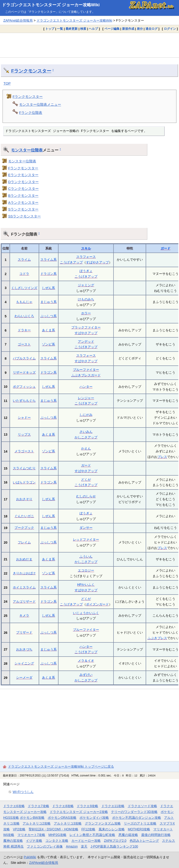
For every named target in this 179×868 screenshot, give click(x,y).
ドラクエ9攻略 (87, 806)
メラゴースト (24, 451)
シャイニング (24, 663)
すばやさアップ (97, 262)
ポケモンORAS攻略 (62, 818)
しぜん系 (48, 288)
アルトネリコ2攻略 (37, 823)
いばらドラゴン (24, 482)
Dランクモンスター (23, 182)
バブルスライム (24, 358)
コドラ (24, 274)
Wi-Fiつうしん (23, 792)
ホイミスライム (24, 587)
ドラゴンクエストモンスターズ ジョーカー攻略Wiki (51, 5)
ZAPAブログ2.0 (115, 841)
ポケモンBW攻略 (32, 818)
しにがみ (86, 415)
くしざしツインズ (24, 288)
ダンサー (86, 528)
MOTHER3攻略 (139, 829)
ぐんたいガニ (24, 516)
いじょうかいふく (86, 613)
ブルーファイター (86, 370)
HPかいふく (86, 585)
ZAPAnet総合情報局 (18, 20)
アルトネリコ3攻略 (68, 823)
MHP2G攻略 (57, 835)
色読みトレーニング (144, 841)
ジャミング (86, 285)
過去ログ (151, 29)
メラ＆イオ (86, 661)
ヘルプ (93, 29)
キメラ (24, 615)
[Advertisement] (89, 45)
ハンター (86, 387)
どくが (86, 480)
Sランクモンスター (23, 209)
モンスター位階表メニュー (40, 104)
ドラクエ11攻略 (113, 806)
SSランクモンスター (24, 216)
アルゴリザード (24, 602)
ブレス (162, 457)
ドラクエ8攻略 (63, 806)
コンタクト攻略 (57, 841)
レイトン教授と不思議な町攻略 (92, 835)
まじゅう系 (48, 302)
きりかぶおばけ (24, 573)
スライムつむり (24, 468)
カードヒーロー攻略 (86, 841)
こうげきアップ (71, 262)
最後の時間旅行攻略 (156, 835)
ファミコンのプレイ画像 (45, 846)
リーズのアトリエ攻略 (140, 823)
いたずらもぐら (24, 401)
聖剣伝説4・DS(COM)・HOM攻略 (53, 829)
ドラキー (24, 330)
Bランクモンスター (23, 196)
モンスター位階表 (27, 150)
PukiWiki (30, 857)
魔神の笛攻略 (13, 841)
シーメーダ (24, 677)
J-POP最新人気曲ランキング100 (114, 846)
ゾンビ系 (48, 344)
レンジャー (86, 398)
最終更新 (72, 29)
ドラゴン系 (48, 274)
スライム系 (48, 260)
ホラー (86, 313)
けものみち (86, 299)
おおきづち (24, 649)
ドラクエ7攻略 (38, 806)
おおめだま (24, 559)
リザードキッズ (24, 372)
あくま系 (48, 330)
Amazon (72, 846)
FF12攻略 (88, 829)
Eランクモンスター (23, 175)
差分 (140, 29)
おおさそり (24, 499)
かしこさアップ (86, 437)
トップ (50, 29)
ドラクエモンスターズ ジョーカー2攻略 (79, 812)
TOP (7, 83)
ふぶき (152, 638)
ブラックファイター (86, 327)
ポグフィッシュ (24, 387)
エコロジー (86, 570)
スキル (86, 248)
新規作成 (128, 29)
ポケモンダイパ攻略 (94, 818)
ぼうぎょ (86, 271)
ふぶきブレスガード (86, 375)
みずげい (86, 675)
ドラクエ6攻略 (14, 806)
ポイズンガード (97, 604)
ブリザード (24, 632)
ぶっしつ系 (48, 316)
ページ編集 (112, 29)
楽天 (84, 846)
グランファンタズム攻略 (103, 823)
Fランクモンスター (31, 71)
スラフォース (86, 257)
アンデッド (86, 342)
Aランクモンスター (23, 202)
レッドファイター (86, 539)
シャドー (24, 418)
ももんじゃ (24, 302)
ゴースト (24, 344)
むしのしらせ (86, 496)
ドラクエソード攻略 (142, 806)
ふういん (86, 556)
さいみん (86, 432)
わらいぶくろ (24, 316)
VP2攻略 (19, 829)
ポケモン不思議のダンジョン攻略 (137, 818)
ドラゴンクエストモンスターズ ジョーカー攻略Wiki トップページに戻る (61, 766)
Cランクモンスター (23, 189)
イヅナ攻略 (34, 841)
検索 (83, 29)
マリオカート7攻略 (31, 835)
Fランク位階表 (31, 113)
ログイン (170, 29)
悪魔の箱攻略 (128, 835)
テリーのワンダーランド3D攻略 (134, 812)
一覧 (60, 29)
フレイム (24, 542)
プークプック (24, 528)
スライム (24, 260)
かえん (86, 448)
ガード (165, 248)
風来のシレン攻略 (112, 829)
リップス (24, 434)
